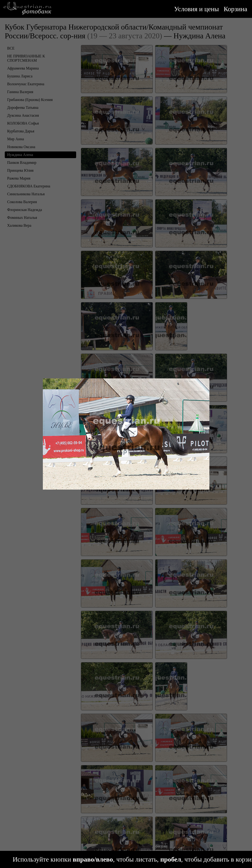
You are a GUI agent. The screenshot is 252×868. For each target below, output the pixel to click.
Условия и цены (197, 9)
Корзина (235, 9)
